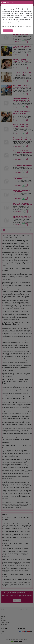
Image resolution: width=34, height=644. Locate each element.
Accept (10, 31)
